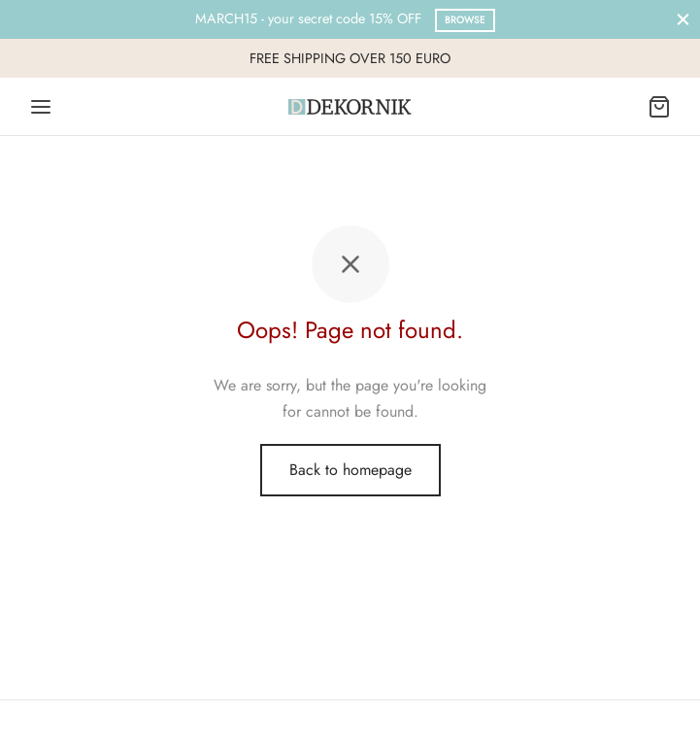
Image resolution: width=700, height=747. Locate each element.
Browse (465, 20)
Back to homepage (350, 470)
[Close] (683, 19)
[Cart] (659, 107)
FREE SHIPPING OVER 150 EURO (350, 58)
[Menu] (41, 107)
